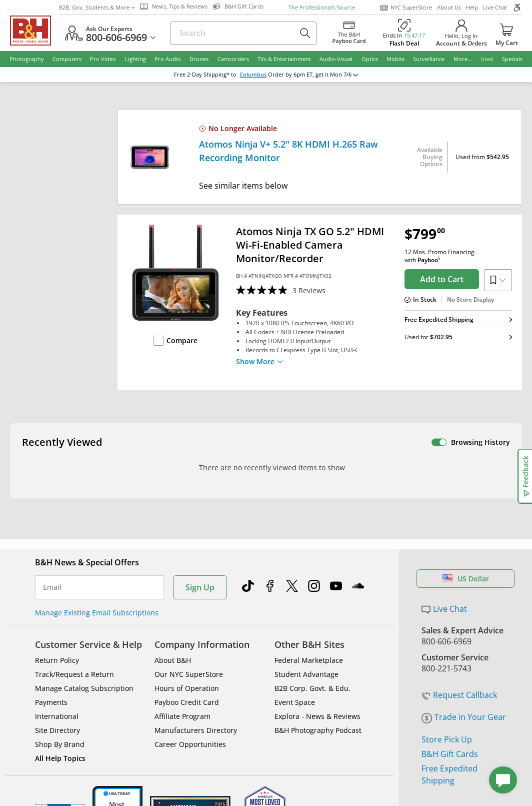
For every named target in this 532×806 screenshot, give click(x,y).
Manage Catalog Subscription (84, 569)
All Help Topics (60, 639)
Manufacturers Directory (196, 611)
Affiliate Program (182, 597)
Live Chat (495, 7)
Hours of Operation (187, 569)
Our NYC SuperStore (189, 555)
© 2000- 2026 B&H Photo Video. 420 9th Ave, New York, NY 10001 (126, 729)
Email (52, 468)
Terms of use (271, 725)
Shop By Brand (60, 625)
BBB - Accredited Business (60, 692)
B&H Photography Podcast (318, 611)
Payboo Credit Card (187, 583)
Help (472, 7)
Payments (51, 583)
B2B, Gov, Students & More (97, 7)
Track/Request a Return (74, 555)
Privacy (324, 725)
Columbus (260, 75)
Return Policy (57, 541)
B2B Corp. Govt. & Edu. (312, 569)
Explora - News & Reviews (317, 597)
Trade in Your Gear (464, 598)
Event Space (295, 583)
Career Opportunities (190, 625)
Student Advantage (306, 555)
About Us (449, 7)
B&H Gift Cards (450, 634)
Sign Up (200, 468)
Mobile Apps (366, 693)
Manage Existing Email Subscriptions (97, 494)
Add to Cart (442, 279)
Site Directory (57, 611)
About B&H (173, 541)
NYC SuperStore (406, 8)
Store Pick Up (447, 620)
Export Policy (376, 725)
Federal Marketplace (309, 541)
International (57, 597)
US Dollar (466, 460)
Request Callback (459, 576)
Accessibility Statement (454, 729)
